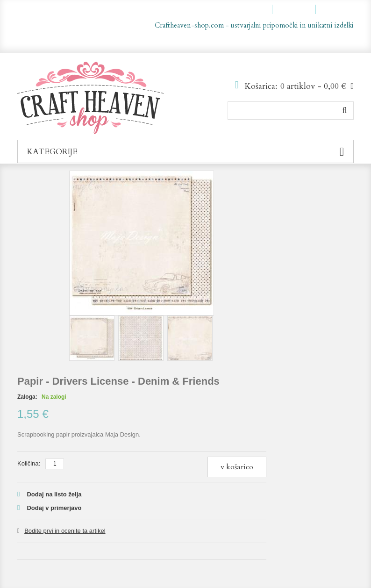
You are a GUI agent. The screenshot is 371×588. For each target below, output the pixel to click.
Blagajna (298, 9)
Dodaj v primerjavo (54, 508)
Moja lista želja (246, 9)
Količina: (29, 463)
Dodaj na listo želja (54, 494)
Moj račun (190, 9)
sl (328, 41)
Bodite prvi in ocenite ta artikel (65, 531)
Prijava (339, 9)
